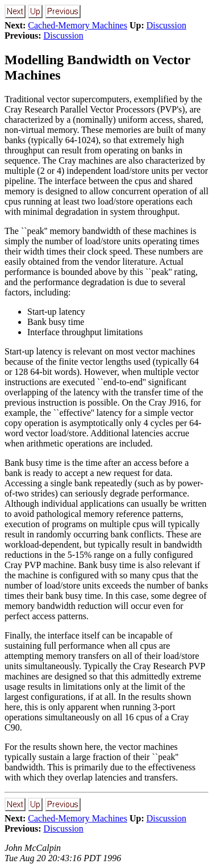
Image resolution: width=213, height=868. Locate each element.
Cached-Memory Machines (78, 25)
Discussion (166, 25)
